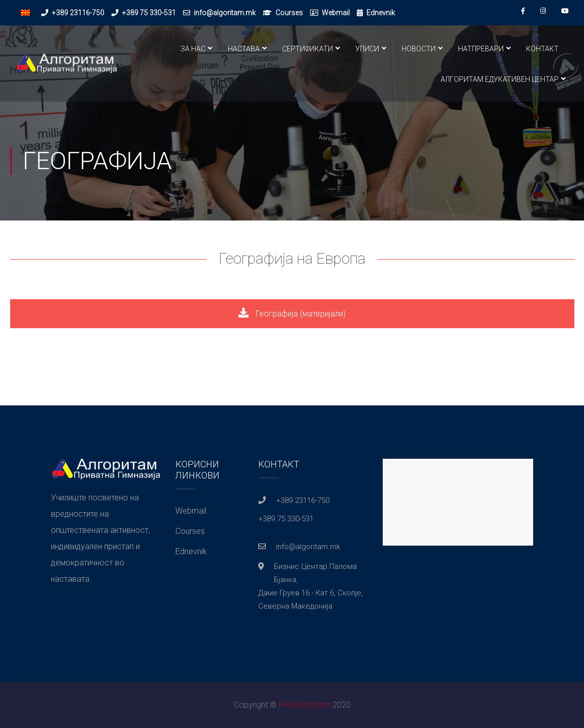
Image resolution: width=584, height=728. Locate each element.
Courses (289, 13)
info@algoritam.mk (225, 13)
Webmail (336, 13)
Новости (419, 49)
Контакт (542, 49)
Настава (244, 49)
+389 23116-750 (78, 13)
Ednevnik (381, 13)
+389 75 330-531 (149, 13)
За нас (193, 49)
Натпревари (481, 49)
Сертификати (308, 49)
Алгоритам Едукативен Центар (500, 79)
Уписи (367, 49)
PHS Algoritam (304, 705)
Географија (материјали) (292, 314)
